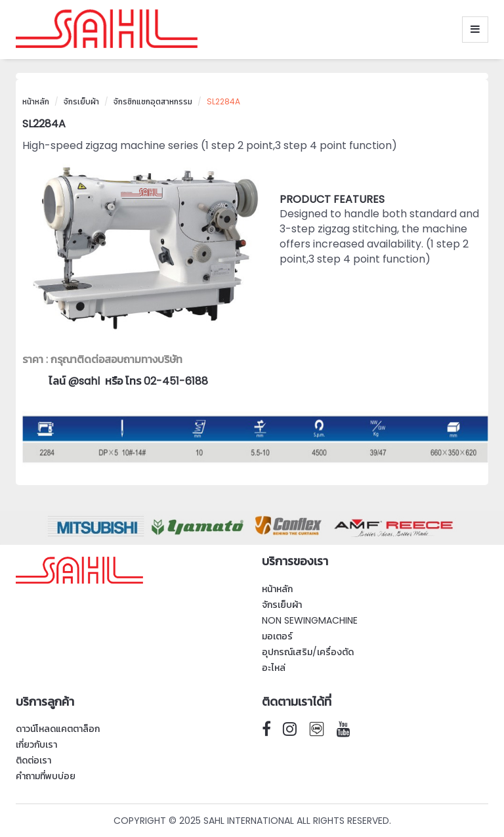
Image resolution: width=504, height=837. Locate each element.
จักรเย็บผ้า (81, 101)
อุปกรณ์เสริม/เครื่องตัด (308, 652)
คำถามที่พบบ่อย (46, 776)
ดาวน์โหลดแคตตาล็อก (58, 729)
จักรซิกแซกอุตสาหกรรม (153, 101)
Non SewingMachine (310, 620)
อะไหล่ (274, 668)
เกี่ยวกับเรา (36, 744)
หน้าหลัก (36, 101)
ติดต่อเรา (33, 760)
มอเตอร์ (277, 636)
